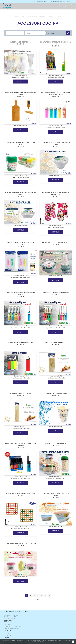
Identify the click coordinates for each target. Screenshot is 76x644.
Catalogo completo (43, 1)
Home (34, 1)
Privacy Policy (8, 634)
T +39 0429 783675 (10, 624)
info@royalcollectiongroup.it (12, 628)
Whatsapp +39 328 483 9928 (12, 626)
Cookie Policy (8, 636)
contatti (69, 1)
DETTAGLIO (20, 81)
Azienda (63, 1)
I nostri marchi (55, 1)
